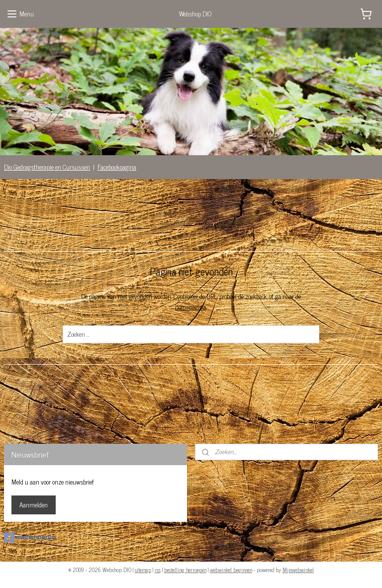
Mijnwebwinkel (298, 570)
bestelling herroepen (185, 570)
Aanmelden (34, 505)
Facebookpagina (117, 167)
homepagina (191, 307)
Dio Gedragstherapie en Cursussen (47, 167)
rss (158, 570)
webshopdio (30, 538)
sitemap (143, 570)
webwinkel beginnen (231, 570)
